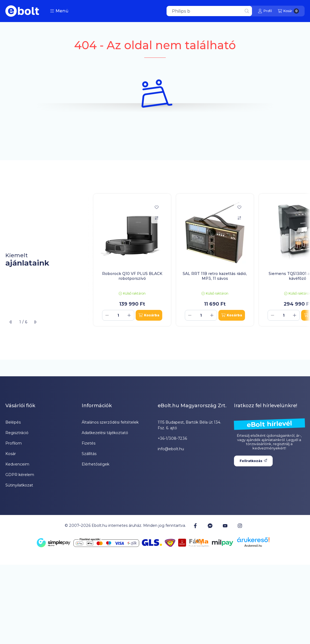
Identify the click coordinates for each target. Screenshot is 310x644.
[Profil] (265, 11)
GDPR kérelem (20, 475)
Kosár (11, 454)
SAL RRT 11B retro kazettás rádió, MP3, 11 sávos (215, 276)
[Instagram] (240, 526)
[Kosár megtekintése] (288, 11)
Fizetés (89, 443)
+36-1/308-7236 (172, 438)
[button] (59, 11)
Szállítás (89, 454)
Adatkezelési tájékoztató (105, 433)
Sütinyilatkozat (19, 485)
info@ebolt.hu (171, 449)
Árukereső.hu (253, 546)
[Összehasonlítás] (157, 218)
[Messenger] (210, 526)
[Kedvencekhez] (157, 207)
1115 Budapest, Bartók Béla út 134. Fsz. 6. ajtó (189, 425)
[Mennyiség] (118, 315)
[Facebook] (195, 526)
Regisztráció (17, 433)
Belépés (13, 422)
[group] (199, 260)
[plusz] (129, 315)
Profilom (14, 443)
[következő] (35, 322)
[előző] (11, 322)
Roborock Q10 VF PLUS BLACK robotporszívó (132, 276)
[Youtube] (225, 526)
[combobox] (209, 11)
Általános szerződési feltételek (110, 422)
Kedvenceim (17, 464)
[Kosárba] (149, 315)
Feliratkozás (253, 461)
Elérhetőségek (95, 464)
